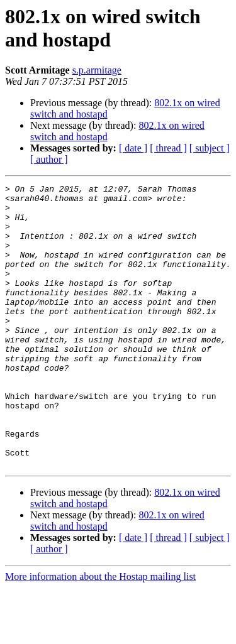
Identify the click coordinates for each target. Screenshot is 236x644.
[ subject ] (210, 148)
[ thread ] (168, 148)
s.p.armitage (97, 70)
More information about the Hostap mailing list (100, 633)
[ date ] (133, 148)
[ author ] (49, 159)
